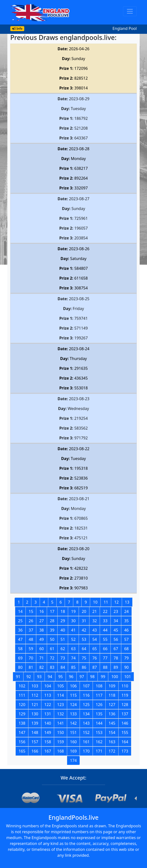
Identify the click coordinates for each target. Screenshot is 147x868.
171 (99, 751)
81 (31, 667)
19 (73, 611)
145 (112, 723)
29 (63, 621)
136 (112, 714)
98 (92, 677)
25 (20, 621)
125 (86, 705)
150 (60, 732)
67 (116, 649)
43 (95, 630)
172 (112, 751)
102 (22, 686)
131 (48, 714)
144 (99, 723)
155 (125, 732)
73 (63, 658)
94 (50, 677)
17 (52, 611)
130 (35, 714)
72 (52, 658)
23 (116, 611)
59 (31, 649)
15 (31, 611)
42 (84, 630)
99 (103, 677)
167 (48, 751)
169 (73, 751)
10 (95, 602)
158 (48, 742)
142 (73, 723)
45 (116, 630)
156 (22, 742)
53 (84, 639)
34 (116, 621)
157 (35, 742)
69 (20, 658)
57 (126, 639)
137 (125, 714)
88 (105, 667)
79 (126, 658)
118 (112, 695)
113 (48, 695)
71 (41, 658)
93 (39, 677)
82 (41, 667)
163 (112, 742)
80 (20, 667)
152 (86, 732)
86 (84, 667)
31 (84, 621)
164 (125, 742)
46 (126, 630)
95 (61, 677)
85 (73, 667)
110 (125, 686)
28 (52, 621)
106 (73, 686)
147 (22, 732)
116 (86, 695)
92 (29, 677)
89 (116, 667)
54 (95, 639)
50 (52, 639)
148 (35, 732)
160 (73, 742)
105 (60, 686)
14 (20, 611)
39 (52, 630)
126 (99, 705)
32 (95, 621)
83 (52, 667)
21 (95, 611)
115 (73, 695)
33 (105, 621)
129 (22, 714)
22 (105, 611)
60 (41, 649)
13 (127, 602)
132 (60, 714)
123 (60, 705)
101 (128, 677)
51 (63, 639)
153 (99, 732)
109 (112, 686)
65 (95, 649)
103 (35, 686)
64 (84, 649)
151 (73, 732)
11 (106, 602)
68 (126, 649)
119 (125, 695)
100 (115, 677)
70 (31, 658)
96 (71, 677)
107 (86, 686)
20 (84, 611)
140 (48, 723)
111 (22, 695)
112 (35, 695)
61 (52, 649)
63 (73, 649)
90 (126, 667)
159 (60, 742)
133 (73, 714)
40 (63, 630)
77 (105, 658)
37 (31, 630)
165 (22, 751)
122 (48, 705)
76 (95, 658)
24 (126, 611)
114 (60, 695)
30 (73, 621)
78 (116, 658)
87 (95, 667)
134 (86, 714)
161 (86, 742)
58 (20, 649)
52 (73, 639)
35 (126, 621)
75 (84, 658)
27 (41, 621)
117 (99, 695)
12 (116, 602)
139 (35, 723)
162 (99, 742)
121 (35, 705)
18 (63, 611)
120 (22, 705)
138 (22, 723)
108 (99, 686)
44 (105, 630)
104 (48, 686)
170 (86, 751)
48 (31, 639)
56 (116, 639)
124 (73, 705)
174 (73, 760)
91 (18, 677)
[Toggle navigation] (130, 11)
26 (31, 621)
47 (20, 639)
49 (41, 639)
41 (73, 630)
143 (86, 723)
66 (105, 649)
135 (99, 714)
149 (48, 732)
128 (125, 705)
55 (105, 639)
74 (73, 658)
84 (63, 667)
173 (125, 751)
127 (112, 705)
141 (60, 723)
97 (82, 677)
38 (41, 630)
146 (125, 723)
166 (35, 751)
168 (60, 751)
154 (112, 732)
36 (20, 630)
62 (63, 649)
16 (41, 611)
